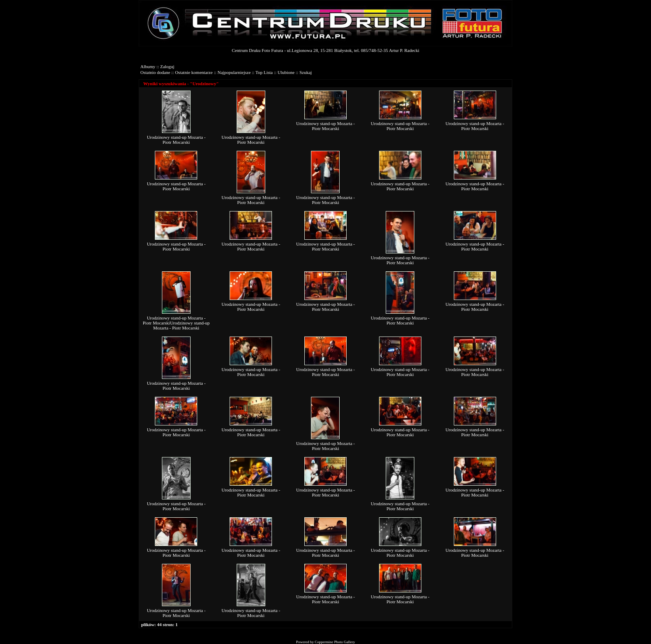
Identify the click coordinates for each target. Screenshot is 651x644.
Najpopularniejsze (234, 72)
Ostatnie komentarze (194, 72)
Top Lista (264, 72)
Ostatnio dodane (155, 72)
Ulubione (286, 72)
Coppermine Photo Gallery (335, 642)
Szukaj (306, 72)
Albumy (148, 66)
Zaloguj (167, 66)
